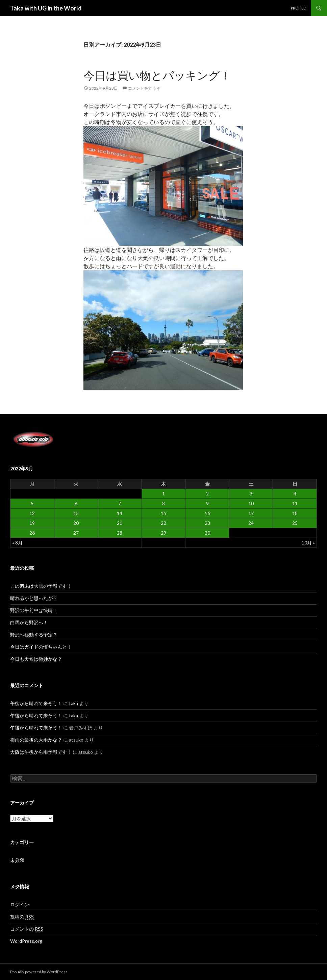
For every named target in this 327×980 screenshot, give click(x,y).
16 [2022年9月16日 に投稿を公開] (207, 513)
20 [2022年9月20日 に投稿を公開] (76, 523)
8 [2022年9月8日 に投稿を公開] (163, 503)
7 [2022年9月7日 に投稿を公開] (120, 503)
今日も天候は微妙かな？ (36, 659)
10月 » (308, 543)
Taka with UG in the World (46, 8)
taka (73, 703)
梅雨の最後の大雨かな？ (36, 740)
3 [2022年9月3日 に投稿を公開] (251, 494)
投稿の (22, 917)
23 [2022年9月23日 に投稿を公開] (207, 523)
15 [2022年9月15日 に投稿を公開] (163, 513)
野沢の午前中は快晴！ (34, 610)
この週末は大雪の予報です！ (41, 586)
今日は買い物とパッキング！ (157, 75)
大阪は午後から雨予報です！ (41, 752)
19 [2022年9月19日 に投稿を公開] (32, 523)
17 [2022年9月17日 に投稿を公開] (251, 513)
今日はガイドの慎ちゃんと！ (41, 647)
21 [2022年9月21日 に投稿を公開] (120, 523)
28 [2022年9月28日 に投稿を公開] (120, 533)
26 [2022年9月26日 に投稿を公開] (32, 533)
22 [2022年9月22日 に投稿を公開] (163, 523)
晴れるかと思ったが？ (34, 598)
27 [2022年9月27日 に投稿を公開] (76, 533)
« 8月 (17, 543)
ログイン (20, 904)
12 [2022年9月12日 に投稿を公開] (32, 513)
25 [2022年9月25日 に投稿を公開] (295, 523)
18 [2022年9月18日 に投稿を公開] (295, 513)
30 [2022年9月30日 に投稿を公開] (207, 533)
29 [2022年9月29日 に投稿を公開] (163, 533)
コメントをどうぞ (144, 88)
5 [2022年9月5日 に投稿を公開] (32, 503)
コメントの (27, 929)
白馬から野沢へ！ (29, 622)
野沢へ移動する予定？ (34, 635)
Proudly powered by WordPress (39, 972)
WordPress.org (26, 941)
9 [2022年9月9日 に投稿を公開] (207, 503)
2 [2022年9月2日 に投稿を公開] (207, 494)
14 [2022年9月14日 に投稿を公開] (120, 513)
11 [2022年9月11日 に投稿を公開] (295, 503)
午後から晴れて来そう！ (36, 703)
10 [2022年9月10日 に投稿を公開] (251, 503)
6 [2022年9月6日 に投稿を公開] (76, 503)
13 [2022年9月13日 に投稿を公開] (76, 513)
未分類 (17, 860)
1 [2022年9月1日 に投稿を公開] (163, 494)
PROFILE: (299, 8)
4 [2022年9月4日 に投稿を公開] (295, 494)
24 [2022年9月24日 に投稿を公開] (251, 523)
